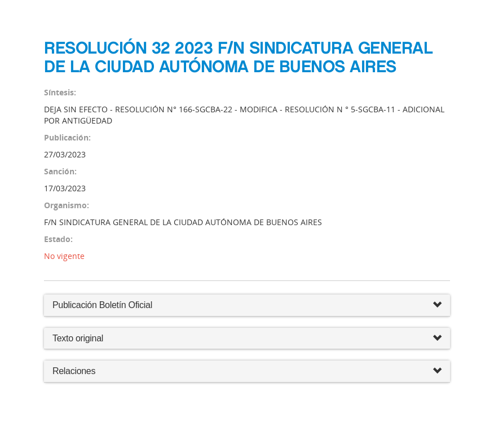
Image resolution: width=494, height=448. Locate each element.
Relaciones (247, 372)
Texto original (78, 338)
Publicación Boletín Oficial (102, 305)
